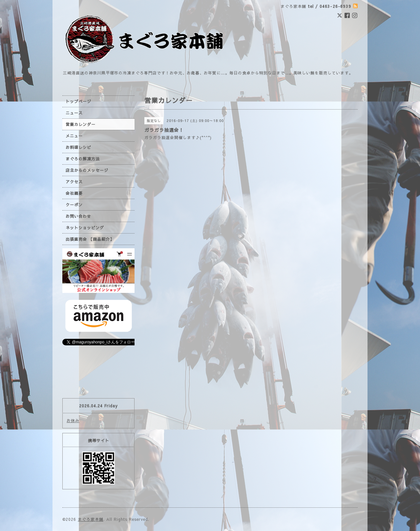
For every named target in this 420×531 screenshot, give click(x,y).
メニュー (74, 136)
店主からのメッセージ (87, 170)
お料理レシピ (78, 147)
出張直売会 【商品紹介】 (90, 239)
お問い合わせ (78, 216)
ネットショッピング (85, 228)
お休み (73, 420)
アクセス (74, 182)
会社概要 (74, 193)
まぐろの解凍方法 (83, 159)
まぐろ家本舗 (91, 519)
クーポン (74, 205)
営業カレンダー (81, 124)
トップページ (78, 101)
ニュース (74, 113)
